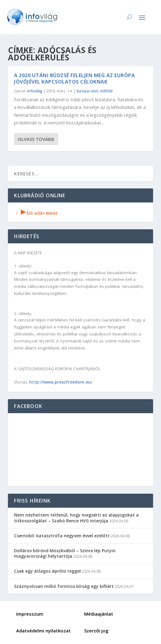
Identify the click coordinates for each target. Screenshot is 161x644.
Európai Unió (88, 91)
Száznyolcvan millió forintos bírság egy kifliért (64, 586)
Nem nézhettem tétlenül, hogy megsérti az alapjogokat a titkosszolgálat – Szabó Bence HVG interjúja (76, 518)
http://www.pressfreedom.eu (60, 382)
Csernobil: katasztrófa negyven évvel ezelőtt (62, 536)
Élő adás (36, 213)
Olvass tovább (36, 139)
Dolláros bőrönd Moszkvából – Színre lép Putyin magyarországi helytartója (65, 553)
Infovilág (35, 91)
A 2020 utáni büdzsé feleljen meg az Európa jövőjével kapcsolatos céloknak (74, 79)
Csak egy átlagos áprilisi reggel (47, 571)
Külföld (106, 91)
